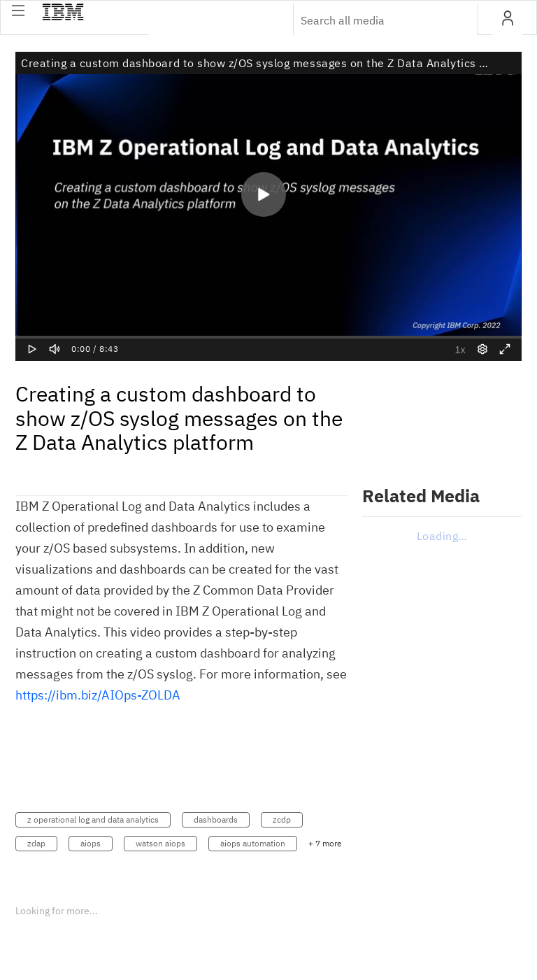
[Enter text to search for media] (371, 20)
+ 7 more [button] (325, 843)
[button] (18, 10)
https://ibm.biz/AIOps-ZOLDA (98, 695)
